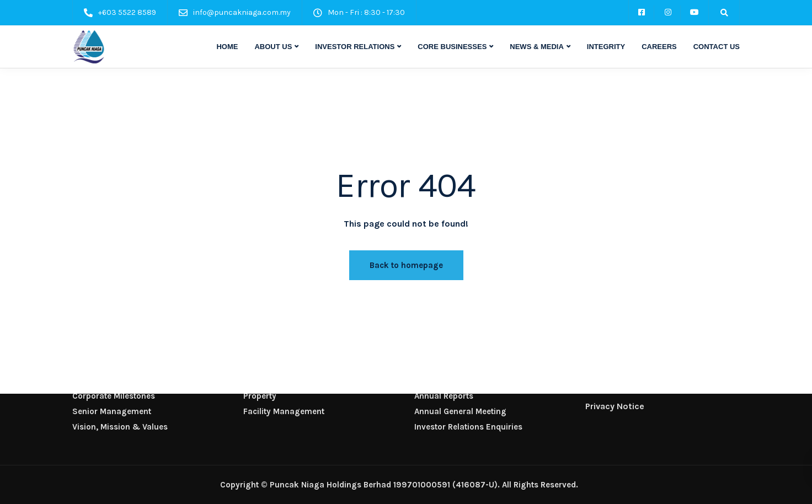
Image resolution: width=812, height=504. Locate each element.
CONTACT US (717, 47)
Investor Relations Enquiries (468, 427)
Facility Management (284, 411)
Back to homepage (406, 265)
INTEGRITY (606, 47)
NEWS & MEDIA (537, 47)
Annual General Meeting (460, 411)
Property (260, 396)
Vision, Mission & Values (120, 427)
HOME (227, 47)
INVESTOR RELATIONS (355, 47)
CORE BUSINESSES (452, 47)
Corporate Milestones (114, 396)
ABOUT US (273, 47)
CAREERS (659, 47)
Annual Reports (444, 396)
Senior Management (112, 411)
